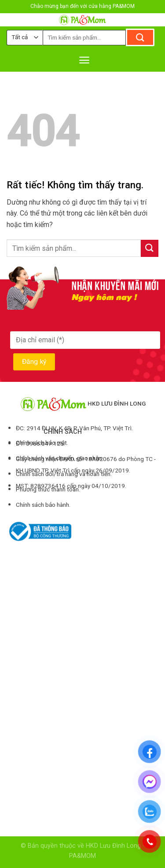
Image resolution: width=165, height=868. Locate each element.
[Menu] (84, 60)
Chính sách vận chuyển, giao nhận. (59, 458)
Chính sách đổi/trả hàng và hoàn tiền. (64, 474)
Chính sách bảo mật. (42, 443)
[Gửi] (140, 37)
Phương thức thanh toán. (48, 489)
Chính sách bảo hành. (43, 505)
